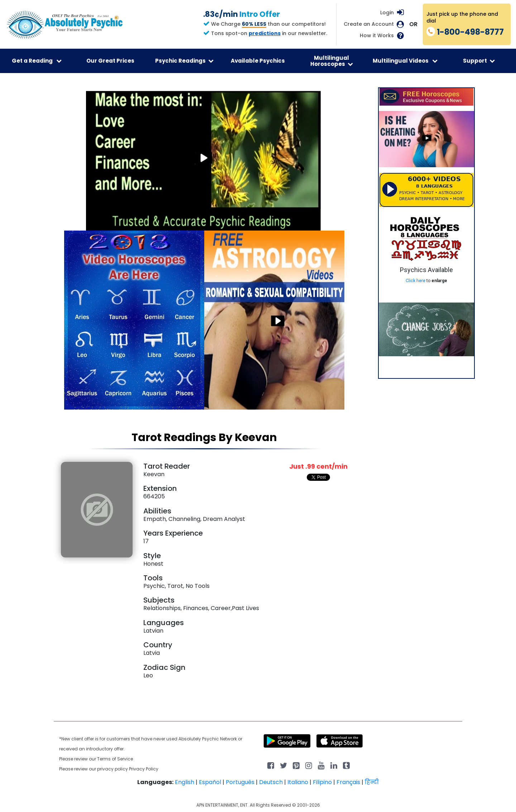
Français (348, 782)
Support (479, 61)
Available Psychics (258, 61)
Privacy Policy (144, 769)
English (185, 782)
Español (210, 782)
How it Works (377, 36)
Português (240, 782)
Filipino (322, 782)
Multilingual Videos (405, 61)
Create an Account (369, 24)
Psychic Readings (184, 61)
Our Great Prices (110, 61)
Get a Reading (37, 61)
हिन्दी (372, 782)
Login (387, 13)
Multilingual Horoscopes (332, 61)
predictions (265, 33)
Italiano (298, 782)
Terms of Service (115, 759)
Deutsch (271, 782)
